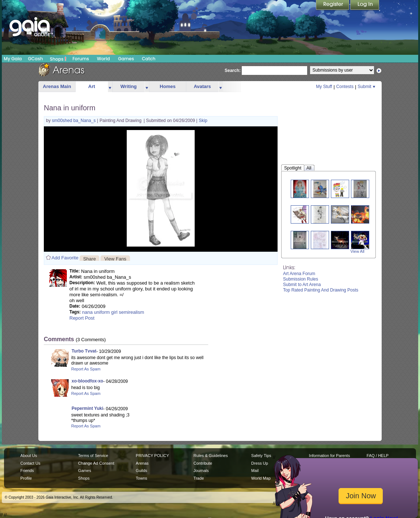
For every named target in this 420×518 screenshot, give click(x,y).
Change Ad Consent (96, 463)
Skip (203, 121)
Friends (27, 471)
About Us (29, 456)
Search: (233, 71)
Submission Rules (301, 279)
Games (126, 59)
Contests (345, 87)
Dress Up (260, 463)
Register (333, 5)
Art (92, 86)
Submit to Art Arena (302, 285)
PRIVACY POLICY (152, 456)
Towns (142, 478)
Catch (149, 59)
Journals (201, 471)
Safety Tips (261, 456)
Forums (81, 59)
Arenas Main (57, 86)
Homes (167, 86)
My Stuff (324, 87)
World (103, 59)
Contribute (203, 463)
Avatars (202, 86)
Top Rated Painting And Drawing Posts (321, 290)
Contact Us (30, 463)
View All (358, 251)
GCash (36, 59)
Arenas (142, 463)
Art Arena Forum (299, 274)
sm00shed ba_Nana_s (74, 121)
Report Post (82, 318)
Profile (26, 478)
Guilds (142, 471)
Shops (58, 59)
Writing (129, 86)
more (110, 87)
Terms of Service (93, 456)
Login (365, 5)
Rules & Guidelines (211, 456)
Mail (255, 471)
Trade (199, 478)
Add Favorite (65, 258)
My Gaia (13, 59)
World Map (261, 478)
